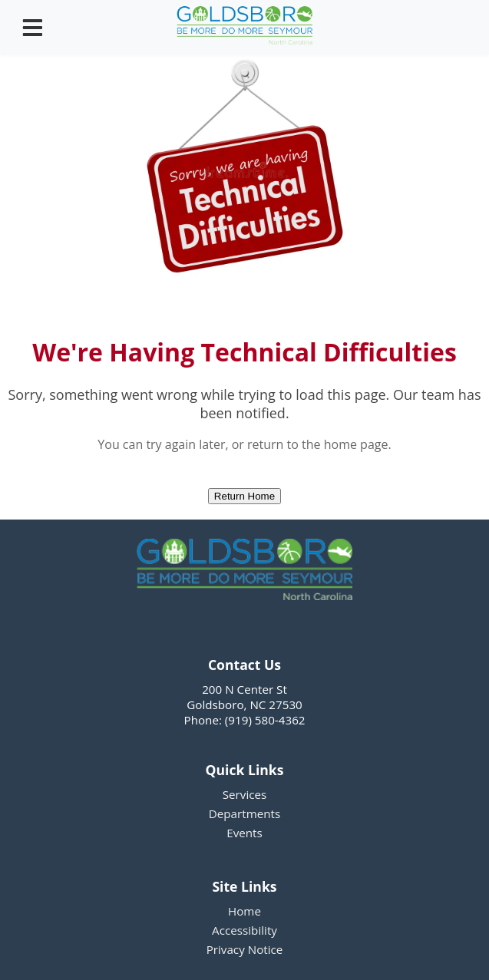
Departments (244, 813)
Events (244, 833)
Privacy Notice (245, 949)
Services (245, 794)
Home (244, 911)
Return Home (244, 496)
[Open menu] (33, 27)
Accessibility (244, 930)
